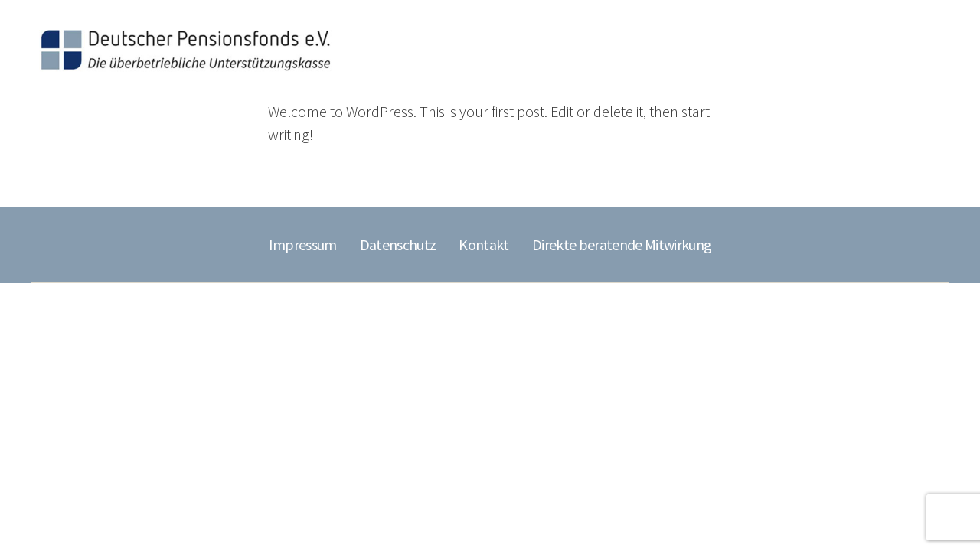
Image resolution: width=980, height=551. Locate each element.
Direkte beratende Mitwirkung (622, 245)
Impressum (303, 245)
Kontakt (483, 245)
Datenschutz (398, 245)
